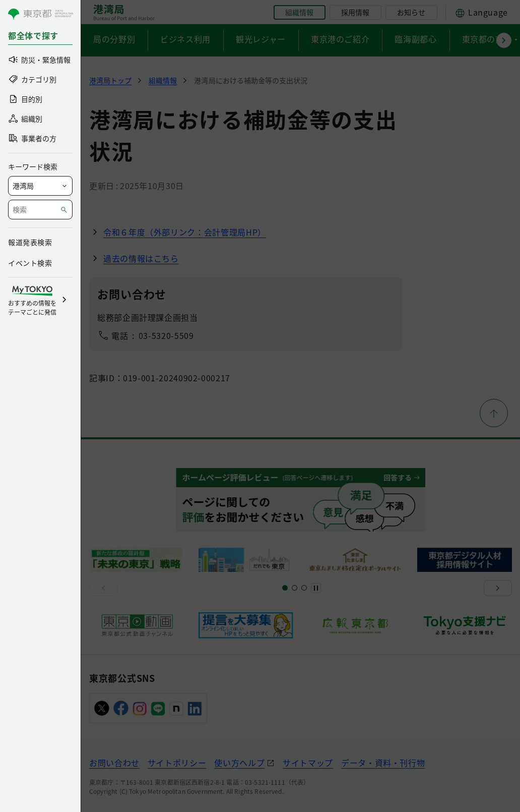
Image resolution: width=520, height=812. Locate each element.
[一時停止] (316, 588)
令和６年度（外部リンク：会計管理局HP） (185, 232)
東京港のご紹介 (340, 39)
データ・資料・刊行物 (383, 763)
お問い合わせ (114, 763)
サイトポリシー (177, 763)
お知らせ (411, 12)
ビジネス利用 (185, 39)
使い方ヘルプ (239, 763)
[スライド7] (304, 588)
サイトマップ (308, 763)
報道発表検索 (30, 242)
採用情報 (355, 12)
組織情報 (299, 12)
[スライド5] (295, 588)
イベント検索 (30, 263)
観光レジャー (261, 39)
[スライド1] (285, 588)
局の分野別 (114, 39)
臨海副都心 (415, 39)
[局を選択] (40, 186)
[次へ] (498, 588)
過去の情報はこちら (141, 258)
